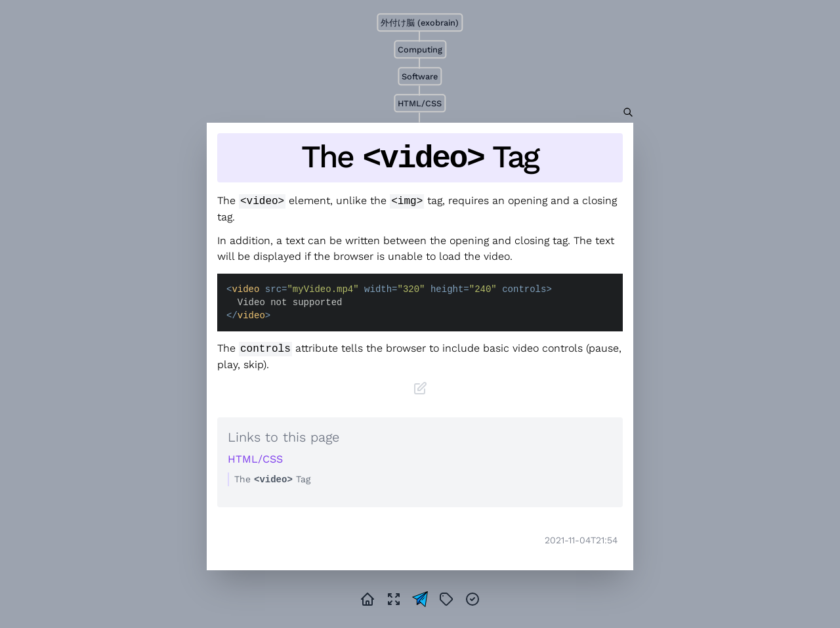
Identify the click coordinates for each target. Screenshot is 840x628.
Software (420, 76)
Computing (420, 50)
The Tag (420, 158)
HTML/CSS (420, 103)
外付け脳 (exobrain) (420, 23)
